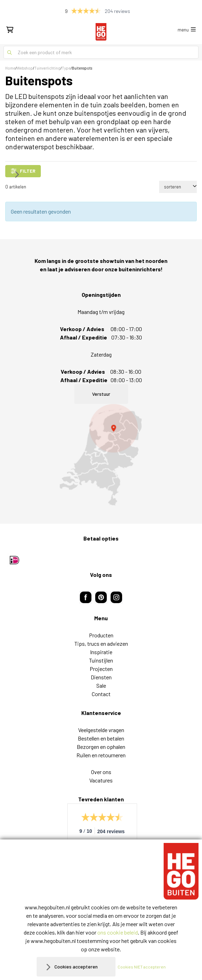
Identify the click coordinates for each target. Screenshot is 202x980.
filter (23, 171)
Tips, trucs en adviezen (101, 643)
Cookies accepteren (76, 967)
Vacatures (101, 780)
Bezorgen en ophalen (101, 747)
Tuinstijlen (101, 660)
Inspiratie (101, 652)
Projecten (101, 669)
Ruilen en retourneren (101, 755)
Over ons (101, 772)
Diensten (101, 677)
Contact (101, 694)
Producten (101, 635)
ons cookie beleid (118, 932)
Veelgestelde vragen (101, 730)
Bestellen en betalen (101, 738)
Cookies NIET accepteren (142, 967)
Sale (101, 685)
